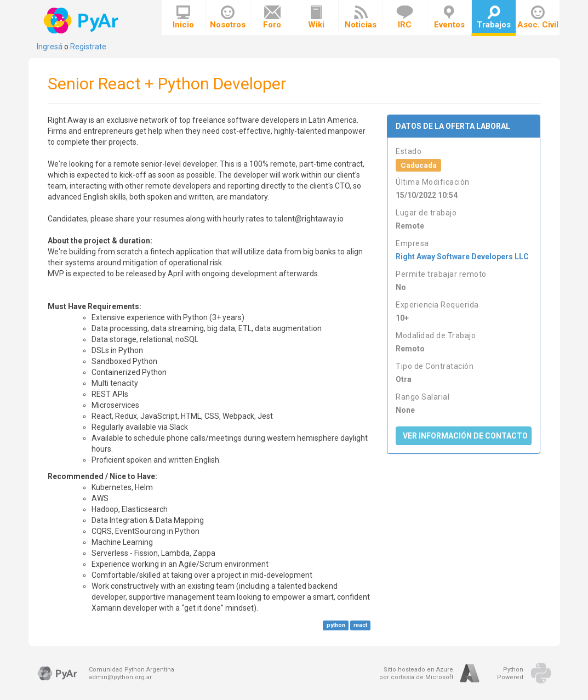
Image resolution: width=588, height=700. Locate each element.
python (336, 625)
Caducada (419, 165)
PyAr (82, 21)
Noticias (361, 18)
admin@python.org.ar (120, 677)
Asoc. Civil (538, 18)
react (360, 625)
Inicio (183, 18)
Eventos (449, 18)
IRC (405, 18)
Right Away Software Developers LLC (462, 257)
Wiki (316, 18)
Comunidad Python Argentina (132, 670)
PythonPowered (510, 673)
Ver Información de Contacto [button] (465, 436)
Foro (272, 18)
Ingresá (50, 47)
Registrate (88, 47)
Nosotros (228, 18)
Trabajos (494, 18)
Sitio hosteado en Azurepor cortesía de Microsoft (416, 673)
